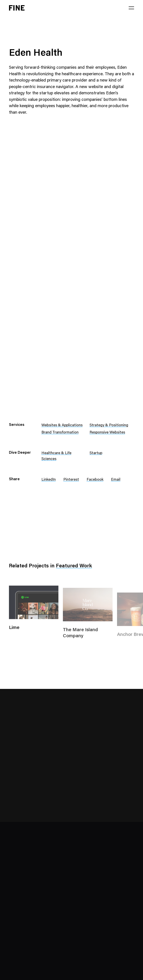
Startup (96, 453)
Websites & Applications (62, 426)
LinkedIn (49, 480)
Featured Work (74, 566)
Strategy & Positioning (109, 426)
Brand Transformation (60, 433)
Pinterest (71, 480)
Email (116, 480)
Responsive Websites (107, 433)
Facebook (95, 480)
